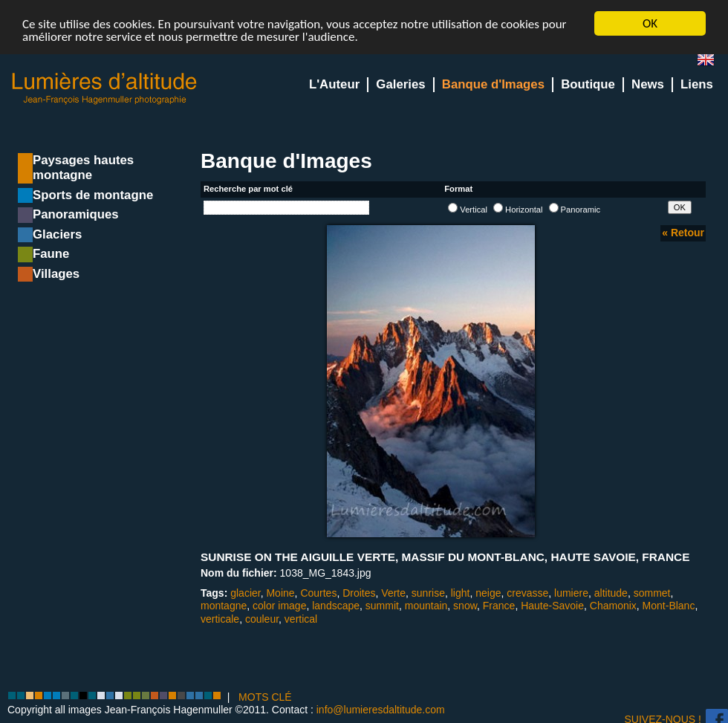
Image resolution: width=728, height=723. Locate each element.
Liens (697, 84)
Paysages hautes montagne (83, 168)
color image (279, 606)
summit (382, 606)
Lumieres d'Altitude (105, 89)
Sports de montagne (93, 195)
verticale (220, 619)
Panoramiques (76, 214)
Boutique (588, 84)
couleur (262, 619)
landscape (336, 606)
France (499, 606)
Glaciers (57, 234)
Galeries (400, 84)
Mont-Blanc (669, 606)
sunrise (428, 593)
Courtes (318, 593)
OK (650, 23)
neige (488, 593)
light (461, 593)
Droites (359, 593)
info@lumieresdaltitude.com (381, 710)
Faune (51, 254)
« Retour (683, 233)
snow (465, 606)
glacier (245, 593)
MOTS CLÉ (265, 697)
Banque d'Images (493, 84)
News (648, 84)
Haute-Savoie (552, 606)
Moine (280, 593)
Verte (393, 593)
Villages (56, 274)
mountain (426, 606)
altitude (611, 593)
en (712, 63)
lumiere (571, 593)
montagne (224, 606)
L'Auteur (334, 84)
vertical (301, 619)
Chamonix (613, 606)
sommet (652, 593)
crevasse (527, 593)
